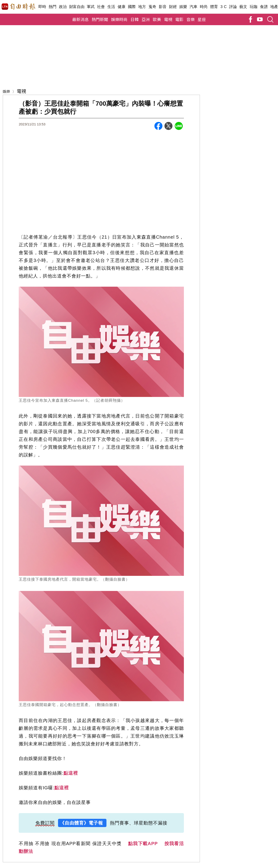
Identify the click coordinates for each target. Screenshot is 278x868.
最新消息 (80, 19)
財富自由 (77, 7)
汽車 (194, 7)
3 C (224, 7)
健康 (122, 7)
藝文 (243, 7)
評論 (233, 7)
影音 (163, 7)
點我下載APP (143, 844)
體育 (214, 7)
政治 (63, 7)
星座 (202, 19)
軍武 (91, 7)
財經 (173, 7)
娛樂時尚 (119, 19)
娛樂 (183, 7)
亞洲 (146, 19)
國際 (132, 7)
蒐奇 (152, 7)
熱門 (53, 7)
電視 (168, 19)
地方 (142, 7)
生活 (111, 7)
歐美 (157, 19)
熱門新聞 (100, 19)
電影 (179, 19)
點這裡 (71, 773)
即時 (42, 7)
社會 (101, 7)
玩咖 (254, 7)
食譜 (264, 7)
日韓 (135, 19)
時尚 (204, 7)
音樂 (191, 19)
